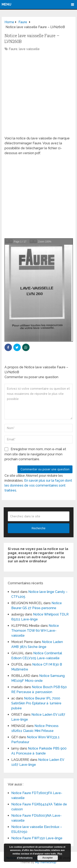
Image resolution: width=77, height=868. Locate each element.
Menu (6, 4)
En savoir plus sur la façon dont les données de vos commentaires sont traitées (38, 485)
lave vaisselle (29, 49)
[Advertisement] (38, 96)
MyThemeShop (46, 862)
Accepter (48, 858)
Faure (13, 49)
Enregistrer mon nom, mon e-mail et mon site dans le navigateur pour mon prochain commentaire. (35, 454)
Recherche (39, 528)
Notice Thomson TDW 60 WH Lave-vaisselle (35, 631)
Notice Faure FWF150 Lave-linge (37, 838)
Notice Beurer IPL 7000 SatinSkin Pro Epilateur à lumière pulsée (36, 703)
